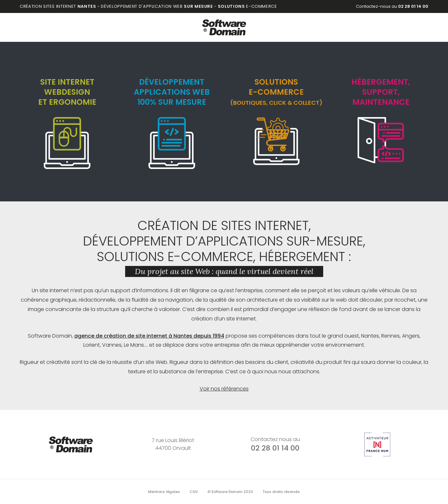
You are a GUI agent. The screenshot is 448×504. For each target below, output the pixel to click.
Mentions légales (164, 492)
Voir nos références (224, 389)
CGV (194, 492)
